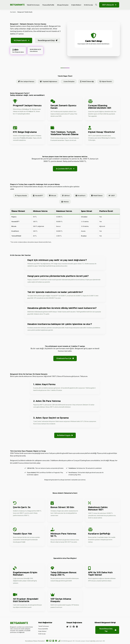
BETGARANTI (17, 5)
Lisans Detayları (69, 81)
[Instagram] (71, 627)
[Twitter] (67, 627)
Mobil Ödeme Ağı (87, 81)
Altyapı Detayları (63, 5)
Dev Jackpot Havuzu (26, 81)
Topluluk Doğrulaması (49, 81)
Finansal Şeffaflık (48, 5)
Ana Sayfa (13, 12)
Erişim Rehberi (76, 5)
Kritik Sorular (89, 5)
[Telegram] (77, 627)
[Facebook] (74, 627)
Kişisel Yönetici (106, 81)
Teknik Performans (33, 5)
